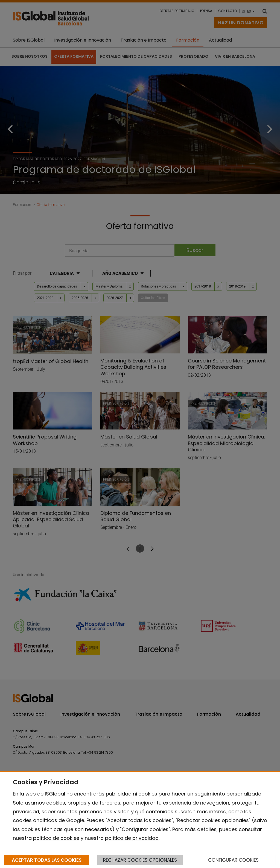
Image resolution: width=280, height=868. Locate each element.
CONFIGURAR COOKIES (233, 860)
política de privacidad (132, 838)
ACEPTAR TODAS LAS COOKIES (47, 860)
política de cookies (56, 838)
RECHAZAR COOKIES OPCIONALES (140, 860)
